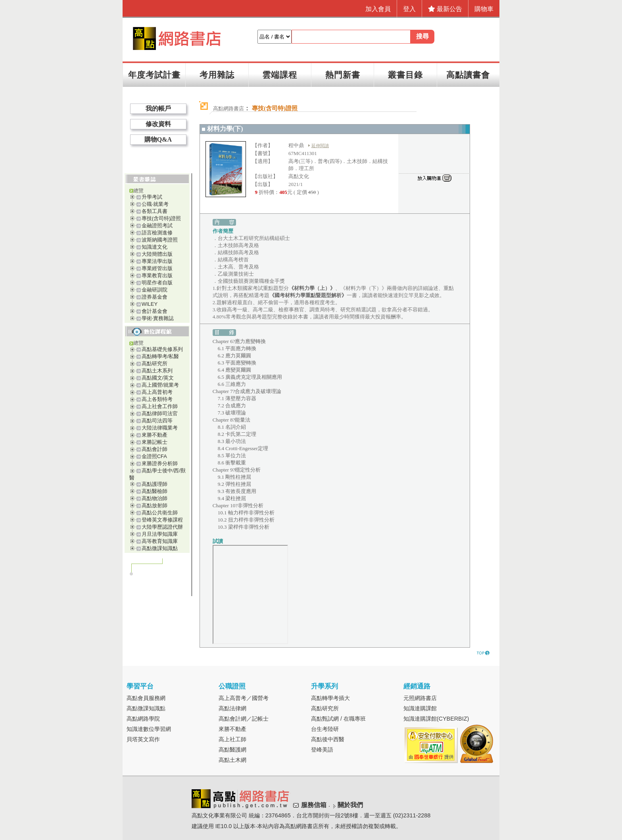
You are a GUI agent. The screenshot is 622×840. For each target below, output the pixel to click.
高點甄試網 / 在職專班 (338, 719)
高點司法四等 (157, 421)
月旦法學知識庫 (160, 534)
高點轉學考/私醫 (160, 356)
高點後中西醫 (328, 739)
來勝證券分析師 (160, 463)
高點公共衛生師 (160, 513)
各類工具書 (155, 211)
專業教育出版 (157, 275)
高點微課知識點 (160, 548)
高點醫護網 (232, 750)
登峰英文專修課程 (162, 520)
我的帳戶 (158, 108)
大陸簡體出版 (157, 254)
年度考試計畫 (154, 75)
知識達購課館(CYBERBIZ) (436, 719)
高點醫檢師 (155, 491)
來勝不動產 (155, 435)
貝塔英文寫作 (143, 739)
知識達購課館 (420, 708)
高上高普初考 (157, 392)
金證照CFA (154, 456)
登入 (409, 9)
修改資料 (158, 124)
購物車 (484, 9)
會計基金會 (155, 311)
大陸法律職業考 (160, 428)
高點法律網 (232, 708)
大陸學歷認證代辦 (162, 527)
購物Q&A (158, 139)
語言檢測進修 (157, 233)
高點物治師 (155, 498)
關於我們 (350, 805)
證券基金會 (155, 297)
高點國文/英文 (158, 378)
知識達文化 (155, 247)
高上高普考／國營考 (244, 698)
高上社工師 (232, 739)
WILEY (150, 304)
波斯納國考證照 (160, 240)
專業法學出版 (157, 261)
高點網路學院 (143, 719)
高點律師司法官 (160, 413)
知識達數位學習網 (149, 729)
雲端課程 (280, 75)
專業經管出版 (157, 268)
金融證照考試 (157, 225)
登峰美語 (322, 750)
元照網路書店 (420, 698)
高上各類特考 (157, 399)
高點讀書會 (468, 75)
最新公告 (445, 9)
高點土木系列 (157, 371)
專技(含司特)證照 (161, 218)
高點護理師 (155, 484)
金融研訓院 (155, 290)
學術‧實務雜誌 (158, 318)
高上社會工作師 (160, 406)
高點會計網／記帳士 (244, 719)
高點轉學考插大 (330, 698)
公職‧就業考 (155, 204)
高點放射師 (155, 505)
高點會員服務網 (146, 698)
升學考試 (152, 197)
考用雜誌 (217, 75)
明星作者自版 (157, 283)
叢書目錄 (405, 75)
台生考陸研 (325, 729)
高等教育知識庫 (160, 541)
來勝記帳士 (155, 442)
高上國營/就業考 (160, 385)
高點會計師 (155, 449)
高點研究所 (155, 363)
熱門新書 (343, 75)
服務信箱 (314, 805)
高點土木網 (232, 760)
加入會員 (378, 9)
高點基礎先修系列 (162, 349)
